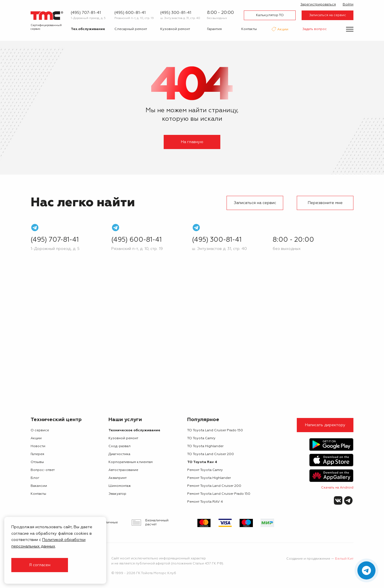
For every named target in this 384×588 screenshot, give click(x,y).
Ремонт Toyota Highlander (209, 478)
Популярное (203, 420)
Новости (38, 446)
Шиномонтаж (120, 486)
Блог (35, 478)
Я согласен (40, 565)
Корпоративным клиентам (131, 462)
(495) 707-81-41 (86, 13)
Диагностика (119, 454)
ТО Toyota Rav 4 (202, 462)
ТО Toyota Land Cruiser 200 (211, 454)
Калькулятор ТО (270, 15)
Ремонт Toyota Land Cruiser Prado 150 (219, 494)
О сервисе (40, 430)
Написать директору (325, 425)
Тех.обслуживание (88, 29)
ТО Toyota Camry (201, 438)
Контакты (249, 29)
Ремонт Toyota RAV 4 (205, 502)
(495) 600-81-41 (130, 13)
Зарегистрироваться (318, 5)
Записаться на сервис (328, 15)
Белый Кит (344, 559)
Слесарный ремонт (131, 29)
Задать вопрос (315, 29)
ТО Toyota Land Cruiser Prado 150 (215, 430)
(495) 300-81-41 (176, 13)
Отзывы (37, 462)
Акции (282, 30)
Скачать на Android (337, 488)
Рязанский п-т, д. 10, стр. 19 (134, 18)
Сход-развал (120, 446)
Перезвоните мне (325, 203)
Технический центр (56, 420)
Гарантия (214, 29)
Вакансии (39, 486)
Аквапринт (118, 478)
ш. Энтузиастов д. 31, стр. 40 (180, 18)
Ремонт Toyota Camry (205, 470)
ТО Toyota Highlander (205, 446)
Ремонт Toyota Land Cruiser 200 (214, 486)
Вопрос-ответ (43, 470)
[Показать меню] (350, 29)
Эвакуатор (117, 494)
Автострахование (123, 470)
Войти (348, 5)
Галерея (37, 454)
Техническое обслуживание (134, 430)
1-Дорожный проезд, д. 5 (88, 18)
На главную (192, 142)
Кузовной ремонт (175, 29)
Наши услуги (125, 420)
